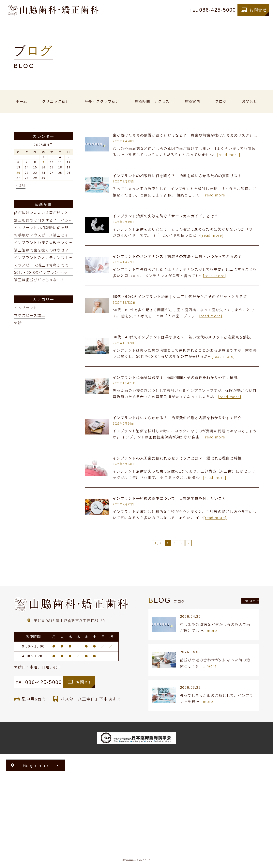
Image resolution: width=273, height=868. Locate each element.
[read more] (229, 154)
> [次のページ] (189, 543)
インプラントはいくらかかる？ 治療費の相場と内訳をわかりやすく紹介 (177, 418)
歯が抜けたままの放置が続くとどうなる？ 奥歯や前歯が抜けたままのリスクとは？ (187, 135)
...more (210, 630)
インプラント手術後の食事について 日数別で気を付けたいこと (169, 498)
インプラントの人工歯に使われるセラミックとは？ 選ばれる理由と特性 (177, 458)
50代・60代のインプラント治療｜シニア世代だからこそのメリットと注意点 (180, 297)
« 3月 (21, 185)
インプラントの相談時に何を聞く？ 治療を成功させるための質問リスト (177, 176)
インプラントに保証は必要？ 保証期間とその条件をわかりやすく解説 (175, 377)
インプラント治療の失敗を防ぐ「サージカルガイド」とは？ (166, 216)
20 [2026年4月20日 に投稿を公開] (18, 173)
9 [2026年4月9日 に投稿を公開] (43, 162)
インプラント (26, 308)
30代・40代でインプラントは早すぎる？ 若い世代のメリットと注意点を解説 (182, 337)
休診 (18, 323)
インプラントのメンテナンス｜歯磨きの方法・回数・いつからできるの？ (177, 256)
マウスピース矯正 (30, 315)
